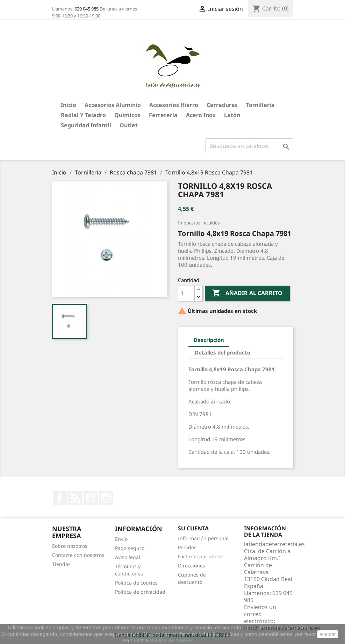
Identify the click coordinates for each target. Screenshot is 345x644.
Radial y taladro (83, 115)
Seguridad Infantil (86, 125)
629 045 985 (87, 9)
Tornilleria (260, 105)
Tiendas (61, 564)
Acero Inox (201, 115)
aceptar (328, 634)
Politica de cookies (136, 583)
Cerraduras (222, 105)
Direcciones (192, 566)
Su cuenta (193, 528)
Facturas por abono (201, 556)
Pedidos (187, 547)
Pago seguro (130, 548)
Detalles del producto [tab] (222, 352)
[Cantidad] (186, 293)
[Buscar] (249, 146)
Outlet (129, 125)
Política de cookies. (172, 640)
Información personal (203, 538)
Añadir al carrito (247, 293)
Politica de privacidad (140, 592)
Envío (121, 539)
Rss (75, 498)
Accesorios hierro (174, 105)
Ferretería (163, 115)
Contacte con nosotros (78, 555)
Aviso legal (128, 557)
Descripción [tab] (209, 340)
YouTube (91, 498)
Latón (232, 115)
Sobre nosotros (70, 546)
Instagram (106, 498)
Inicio (69, 105)
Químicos (127, 115)
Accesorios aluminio (113, 105)
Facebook (60, 498)
